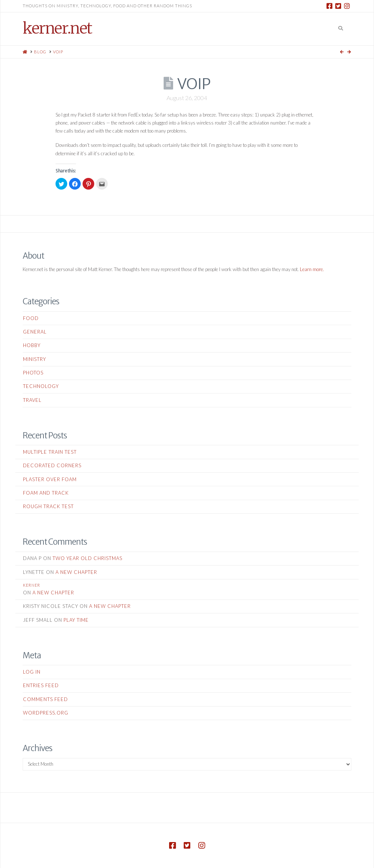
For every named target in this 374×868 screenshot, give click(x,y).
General (35, 332)
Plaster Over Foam (50, 479)
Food (31, 318)
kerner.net (57, 28)
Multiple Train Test (50, 452)
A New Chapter (76, 572)
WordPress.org (46, 713)
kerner (32, 585)
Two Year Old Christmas (87, 558)
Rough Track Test (48, 506)
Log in (32, 672)
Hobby (32, 345)
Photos (33, 373)
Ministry (35, 359)
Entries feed (41, 685)
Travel (32, 400)
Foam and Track (46, 493)
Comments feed (45, 699)
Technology (41, 386)
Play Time (76, 620)
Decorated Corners (52, 465)
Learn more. (312, 269)
